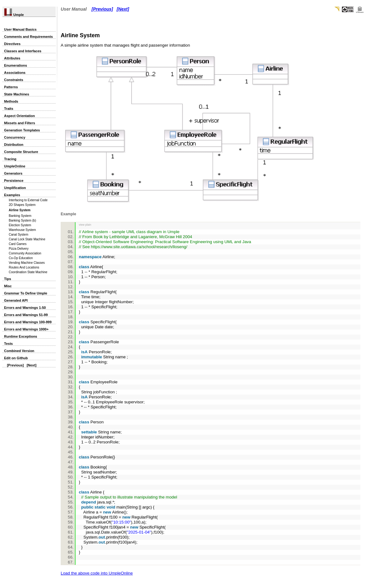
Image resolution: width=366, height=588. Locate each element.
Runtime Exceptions (21, 336)
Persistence (14, 181)
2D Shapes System (22, 205)
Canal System (18, 235)
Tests (8, 344)
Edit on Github (16, 358)
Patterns (11, 87)
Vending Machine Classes (27, 263)
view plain (85, 225)
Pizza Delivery (19, 249)
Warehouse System (22, 230)
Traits (9, 109)
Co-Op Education (21, 258)
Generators (13, 173)
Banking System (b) (22, 220)
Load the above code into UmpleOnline (97, 573)
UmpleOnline (15, 166)
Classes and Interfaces (23, 51)
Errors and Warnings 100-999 (28, 322)
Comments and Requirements (28, 37)
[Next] (31, 365)
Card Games (18, 244)
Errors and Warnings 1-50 (25, 308)
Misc (8, 286)
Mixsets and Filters (20, 123)
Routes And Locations (24, 267)
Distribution (14, 145)
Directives (12, 44)
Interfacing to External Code (28, 200)
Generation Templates (22, 130)
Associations (15, 73)
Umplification (15, 188)
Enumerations (15, 65)
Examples (12, 195)
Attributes (12, 58)
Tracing (10, 159)
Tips (8, 279)
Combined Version (19, 351)
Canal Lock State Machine (27, 239)
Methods (11, 101)
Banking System (20, 216)
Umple (14, 15)
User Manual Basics (20, 29)
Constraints (14, 80)
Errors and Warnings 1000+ (26, 329)
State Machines (17, 94)
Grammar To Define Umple (26, 293)
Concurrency (15, 137)
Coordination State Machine (28, 272)
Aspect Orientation (19, 116)
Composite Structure (21, 152)
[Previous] (15, 365)
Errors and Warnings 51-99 (26, 315)
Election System (20, 225)
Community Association (25, 253)
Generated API (16, 300)
